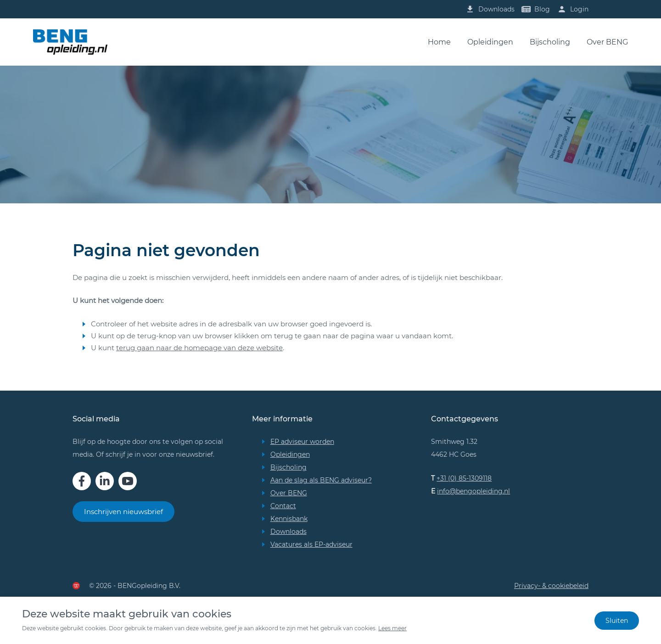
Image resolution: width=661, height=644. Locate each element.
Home (439, 42)
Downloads (288, 532)
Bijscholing (550, 42)
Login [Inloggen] (579, 9)
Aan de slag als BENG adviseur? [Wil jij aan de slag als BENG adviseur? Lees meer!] (321, 480)
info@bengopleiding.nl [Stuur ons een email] (473, 491)
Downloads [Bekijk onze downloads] (496, 9)
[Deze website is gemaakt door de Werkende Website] (76, 586)
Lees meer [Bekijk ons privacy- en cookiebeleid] (392, 628)
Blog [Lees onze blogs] (542, 9)
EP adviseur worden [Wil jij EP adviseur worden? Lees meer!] (302, 442)
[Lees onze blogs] (470, 9)
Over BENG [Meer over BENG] (289, 493)
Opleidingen (490, 42)
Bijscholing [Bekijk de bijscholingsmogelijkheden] (288, 467)
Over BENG (607, 42)
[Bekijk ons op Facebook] (82, 481)
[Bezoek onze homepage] (70, 42)
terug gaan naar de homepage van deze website (199, 348)
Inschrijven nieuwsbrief (123, 512)
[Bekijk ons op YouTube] (128, 481)
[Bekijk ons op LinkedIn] (105, 481)
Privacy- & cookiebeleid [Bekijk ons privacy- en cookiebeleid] (551, 586)
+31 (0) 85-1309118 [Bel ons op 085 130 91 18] (464, 478)
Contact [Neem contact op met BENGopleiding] (283, 506)
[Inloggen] (562, 9)
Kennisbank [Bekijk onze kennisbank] (289, 519)
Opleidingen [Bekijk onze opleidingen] (290, 454)
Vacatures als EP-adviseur (311, 544)
